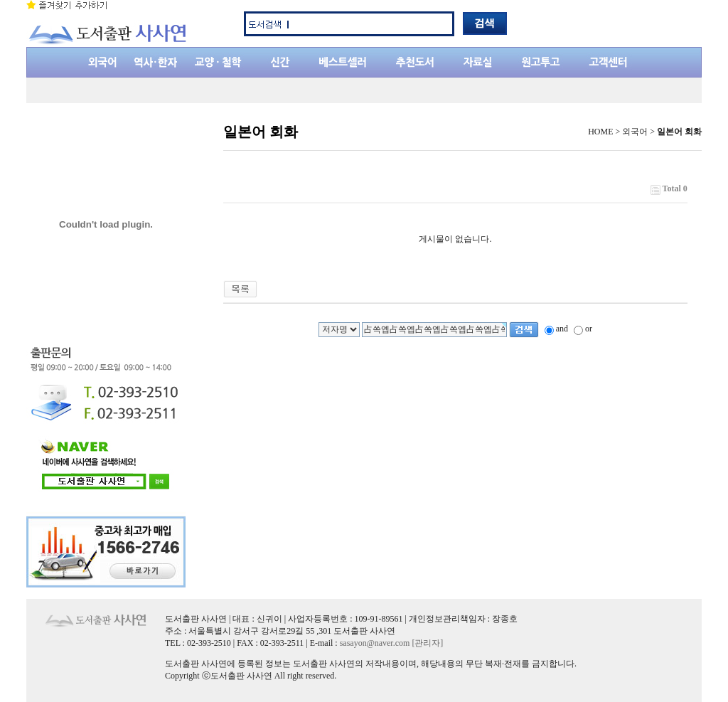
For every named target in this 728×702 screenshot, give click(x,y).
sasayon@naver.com (375, 643)
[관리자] (427, 643)
